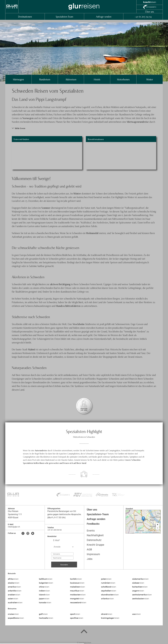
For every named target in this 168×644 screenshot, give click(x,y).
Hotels (97, 79)
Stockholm (79, 324)
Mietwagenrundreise (138, 122)
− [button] (158, 528)
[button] (84, 128)
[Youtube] (33, 534)
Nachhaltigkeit (95, 535)
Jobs (90, 559)
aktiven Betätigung (60, 284)
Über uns (150, 11)
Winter (150, 79)
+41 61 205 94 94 (143, 16)
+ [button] (158, 525)
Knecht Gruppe (95, 545)
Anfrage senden (104, 16)
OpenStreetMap (147, 532)
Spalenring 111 (15, 514)
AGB (89, 549)
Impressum (93, 554)
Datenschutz (94, 540)
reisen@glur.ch (14, 527)
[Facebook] (23, 534)
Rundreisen (45, 79)
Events (91, 531)
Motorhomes (123, 79)
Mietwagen (18, 79)
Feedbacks (93, 524)
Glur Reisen (13, 511)
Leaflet (137, 532)
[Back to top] (84, 632)
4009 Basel (13, 518)
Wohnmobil (93, 233)
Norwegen (28, 118)
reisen (13, 579)
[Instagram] (28, 534)
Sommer (46, 208)
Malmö (32, 349)
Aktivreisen (71, 79)
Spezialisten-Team (64, 16)
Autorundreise (41, 450)
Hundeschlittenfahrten (69, 306)
